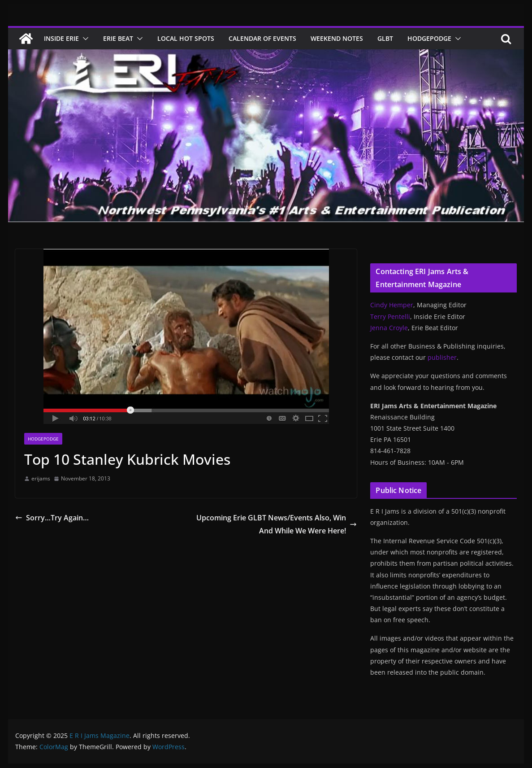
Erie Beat (118, 38)
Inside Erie (61, 38)
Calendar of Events (262, 38)
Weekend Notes (337, 38)
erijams (41, 478)
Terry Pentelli (390, 316)
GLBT (385, 38)
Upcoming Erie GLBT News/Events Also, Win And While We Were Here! (277, 524)
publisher (442, 357)
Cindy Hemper (392, 305)
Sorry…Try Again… (52, 518)
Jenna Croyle (389, 328)
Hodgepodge (429, 38)
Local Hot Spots (186, 38)
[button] (84, 39)
